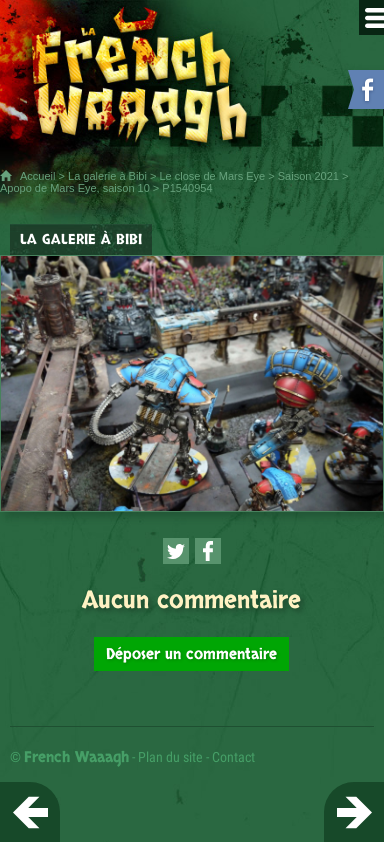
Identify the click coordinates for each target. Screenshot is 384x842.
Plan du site (170, 757)
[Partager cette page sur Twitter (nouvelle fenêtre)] (176, 551)
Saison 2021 (308, 176)
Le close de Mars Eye (212, 176)
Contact (233, 757)
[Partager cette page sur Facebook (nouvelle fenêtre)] (208, 551)
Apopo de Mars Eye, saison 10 (75, 188)
